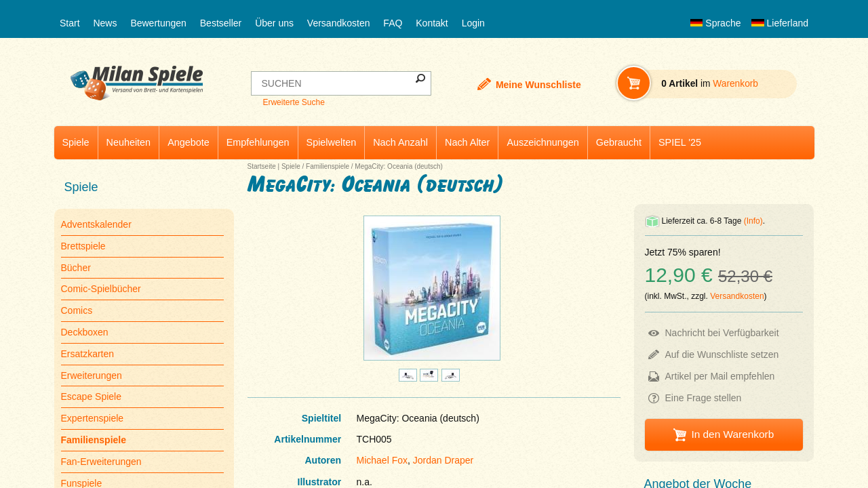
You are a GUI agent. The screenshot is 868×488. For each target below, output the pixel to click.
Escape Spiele (92, 396)
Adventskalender (96, 224)
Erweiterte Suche (293, 102)
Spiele (76, 142)
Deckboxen (85, 332)
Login (473, 23)
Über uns (274, 23)
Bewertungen (158, 23)
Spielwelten (332, 142)
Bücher (76, 268)
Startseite (262, 166)
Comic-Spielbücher (101, 289)
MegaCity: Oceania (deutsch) (399, 166)
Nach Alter (467, 142)
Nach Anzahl (400, 142)
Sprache (715, 23)
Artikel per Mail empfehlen (720, 376)
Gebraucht (619, 142)
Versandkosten (339, 23)
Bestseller (221, 23)
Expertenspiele (93, 418)
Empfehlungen (258, 142)
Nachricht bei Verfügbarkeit (722, 333)
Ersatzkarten (88, 354)
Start (70, 23)
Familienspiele (328, 166)
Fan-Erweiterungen (101, 462)
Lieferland (780, 23)
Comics (77, 310)
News (105, 23)
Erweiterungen (92, 375)
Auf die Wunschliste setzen (722, 354)
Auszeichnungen (542, 142)
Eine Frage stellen (704, 398)
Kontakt (432, 23)
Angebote (189, 142)
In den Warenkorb (732, 434)
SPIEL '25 (680, 142)
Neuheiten (129, 142)
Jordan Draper (443, 460)
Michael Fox (382, 460)
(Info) (753, 221)
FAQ (393, 23)
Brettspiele (83, 246)
